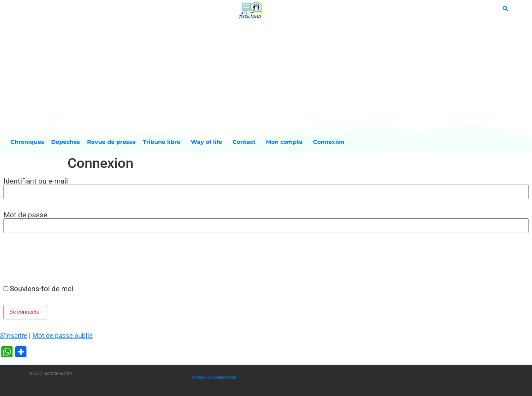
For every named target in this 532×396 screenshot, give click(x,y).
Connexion (329, 142)
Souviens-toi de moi (42, 289)
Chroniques (27, 142)
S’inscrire (14, 336)
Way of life (208, 142)
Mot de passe (25, 215)
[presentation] (53, 258)
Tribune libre (163, 142)
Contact (246, 142)
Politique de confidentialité (214, 377)
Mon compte (286, 142)
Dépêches (66, 142)
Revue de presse (111, 142)
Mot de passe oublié (62, 336)
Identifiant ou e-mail (36, 181)
